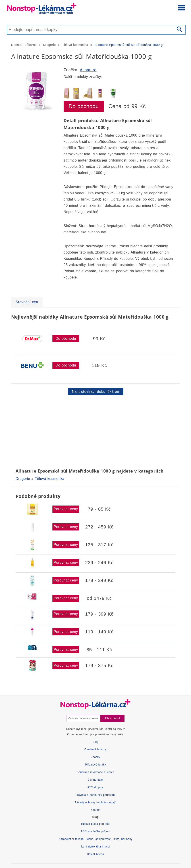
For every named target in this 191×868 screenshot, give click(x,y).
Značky (95, 757)
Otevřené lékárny (95, 749)
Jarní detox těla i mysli (95, 847)
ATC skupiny (95, 787)
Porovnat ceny (66, 509)
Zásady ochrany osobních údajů (95, 802)
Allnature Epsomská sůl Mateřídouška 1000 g (129, 45)
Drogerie (49, 45)
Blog (95, 742)
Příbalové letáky (95, 765)
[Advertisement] (95, 431)
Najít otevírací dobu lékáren (95, 392)
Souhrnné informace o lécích (95, 772)
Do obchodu (84, 106)
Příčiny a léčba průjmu (95, 831)
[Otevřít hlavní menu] (181, 7)
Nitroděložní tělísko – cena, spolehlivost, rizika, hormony (96, 839)
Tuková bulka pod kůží (95, 824)
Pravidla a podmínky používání (95, 795)
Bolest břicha (95, 854)
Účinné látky (95, 780)
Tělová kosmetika (75, 45)
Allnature (88, 70)
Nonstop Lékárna (24, 45)
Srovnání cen (27, 302)
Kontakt (95, 810)
